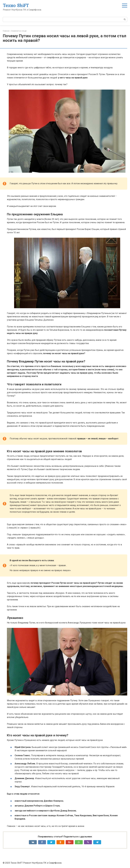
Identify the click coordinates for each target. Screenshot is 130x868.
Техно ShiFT (16, 5)
